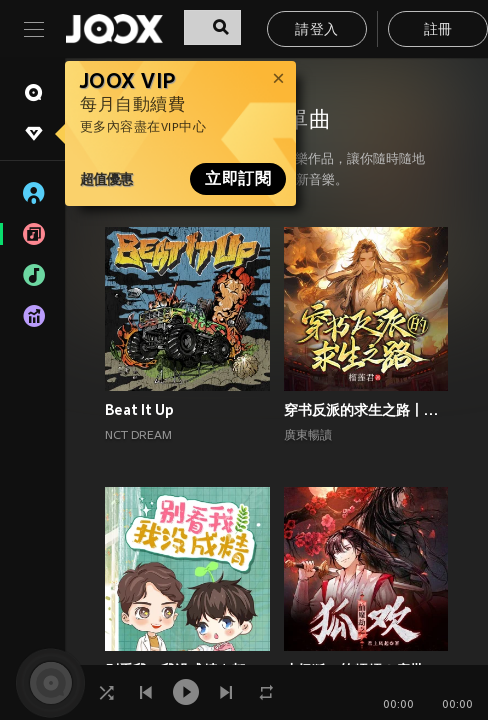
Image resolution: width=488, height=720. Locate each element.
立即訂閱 (238, 179)
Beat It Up (139, 410)
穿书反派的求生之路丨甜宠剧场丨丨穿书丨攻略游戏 (366, 410)
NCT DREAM (138, 436)
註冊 (438, 30)
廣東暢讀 (308, 436)
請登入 (316, 30)
